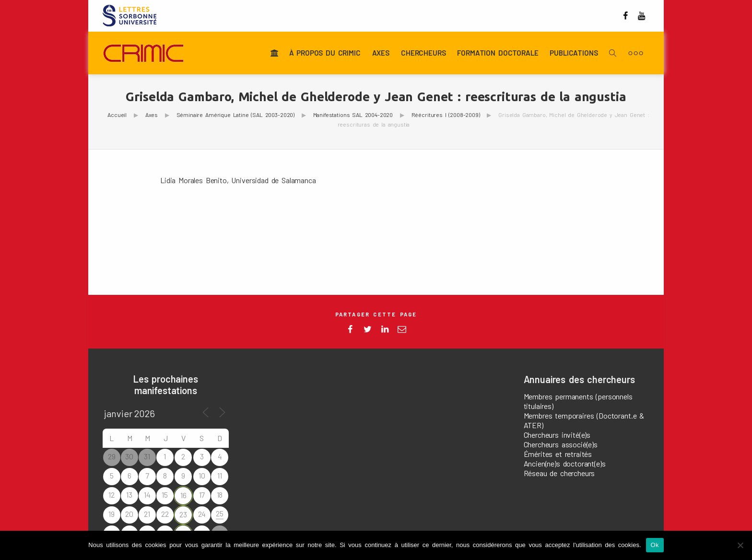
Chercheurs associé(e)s (561, 444)
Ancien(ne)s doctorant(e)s (565, 463)
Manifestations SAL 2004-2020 (353, 115)
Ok (655, 545)
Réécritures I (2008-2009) (446, 115)
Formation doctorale (498, 53)
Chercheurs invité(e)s (557, 435)
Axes (381, 53)
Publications (574, 53)
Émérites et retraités (558, 454)
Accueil (117, 115)
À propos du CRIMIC (325, 53)
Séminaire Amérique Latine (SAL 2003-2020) (235, 115)
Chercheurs (423, 53)
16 (183, 495)
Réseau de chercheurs (559, 473)
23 (183, 514)
